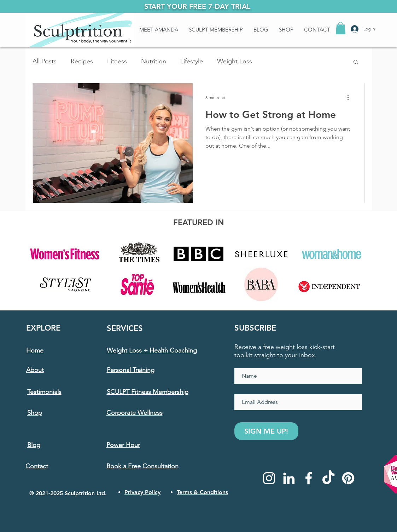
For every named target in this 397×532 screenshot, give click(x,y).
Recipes (82, 61)
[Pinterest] (348, 478)
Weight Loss (235, 61)
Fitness (117, 61)
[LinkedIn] (289, 478)
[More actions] (351, 98)
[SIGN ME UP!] (266, 431)
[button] (341, 28)
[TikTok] (328, 478)
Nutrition (154, 61)
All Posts (45, 61)
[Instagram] (269, 478)
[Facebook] (309, 478)
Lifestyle (192, 61)
